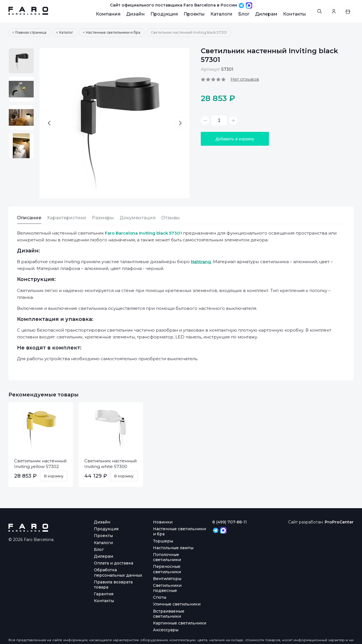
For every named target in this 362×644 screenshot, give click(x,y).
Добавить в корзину (235, 139)
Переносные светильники (167, 569)
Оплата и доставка (114, 563)
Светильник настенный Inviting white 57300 (110, 464)
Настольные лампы (173, 548)
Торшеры (163, 541)
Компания (108, 14)
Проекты (194, 14)
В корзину (54, 476)
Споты (160, 597)
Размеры (103, 218)
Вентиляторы (167, 579)
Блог (244, 14)
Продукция (164, 14)
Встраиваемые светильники (169, 614)
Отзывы (171, 218)
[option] (21, 61)
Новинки (163, 522)
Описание (29, 218)
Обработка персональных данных (118, 572)
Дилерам (266, 14)
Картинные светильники (180, 623)
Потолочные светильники (167, 557)
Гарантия (104, 594)
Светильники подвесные (167, 588)
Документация (138, 218)
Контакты (295, 14)
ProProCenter (339, 522)
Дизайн (135, 14)
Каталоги (221, 14)
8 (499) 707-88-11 (230, 522)
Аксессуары (166, 630)
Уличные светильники (177, 604)
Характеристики (67, 218)
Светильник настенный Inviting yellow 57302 (40, 464)
